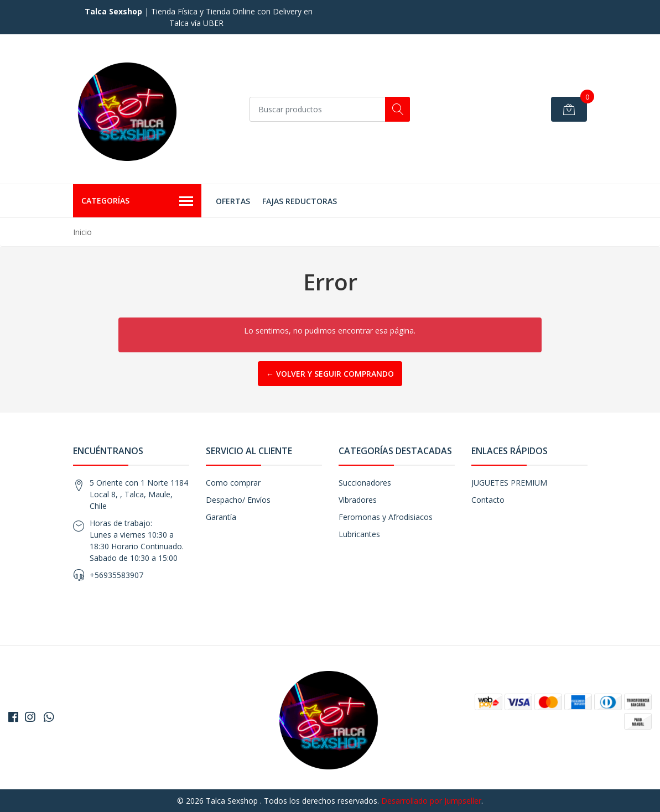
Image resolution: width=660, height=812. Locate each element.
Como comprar (233, 483)
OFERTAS (233, 201)
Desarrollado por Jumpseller (431, 801)
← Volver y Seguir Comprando (330, 374)
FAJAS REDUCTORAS (300, 201)
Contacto (488, 500)
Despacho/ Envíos (238, 500)
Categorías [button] (137, 201)
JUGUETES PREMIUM (509, 483)
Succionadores (365, 483)
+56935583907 (116, 575)
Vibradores (358, 500)
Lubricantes (359, 534)
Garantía (221, 517)
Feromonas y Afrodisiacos (386, 517)
